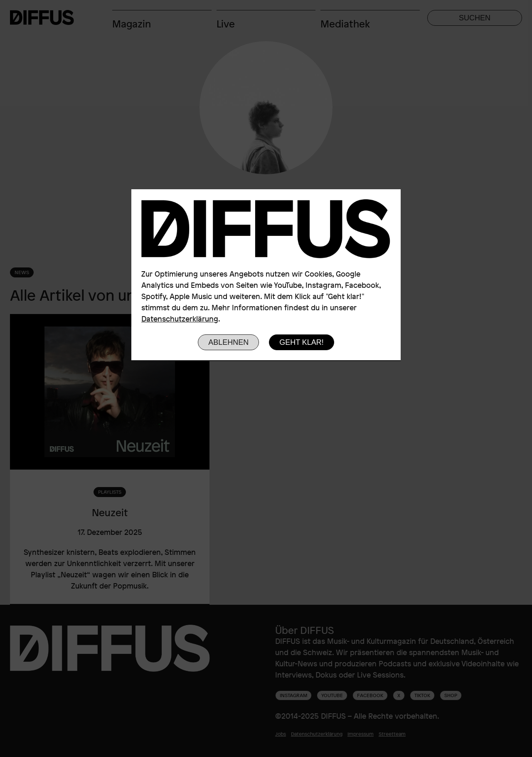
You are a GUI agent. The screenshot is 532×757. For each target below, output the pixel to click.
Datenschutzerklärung (180, 319)
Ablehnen (228, 342)
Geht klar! (302, 342)
